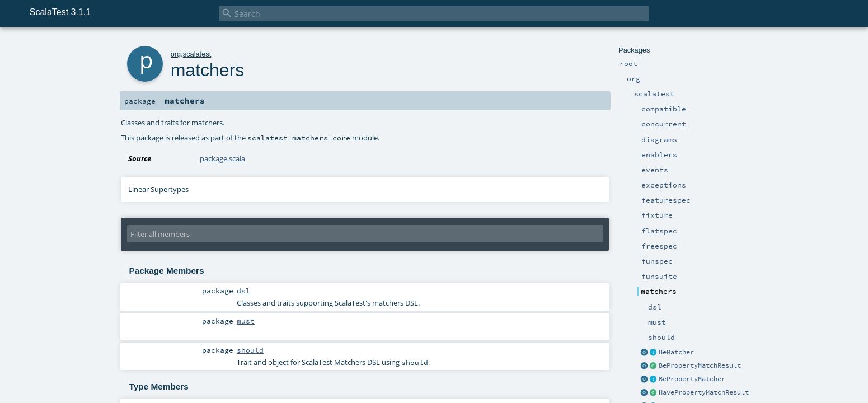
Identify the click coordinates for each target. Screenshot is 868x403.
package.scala (222, 158)
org (176, 54)
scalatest (197, 54)
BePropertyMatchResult (700, 365)
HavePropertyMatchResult (704, 392)
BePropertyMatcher (692, 379)
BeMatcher (676, 352)
